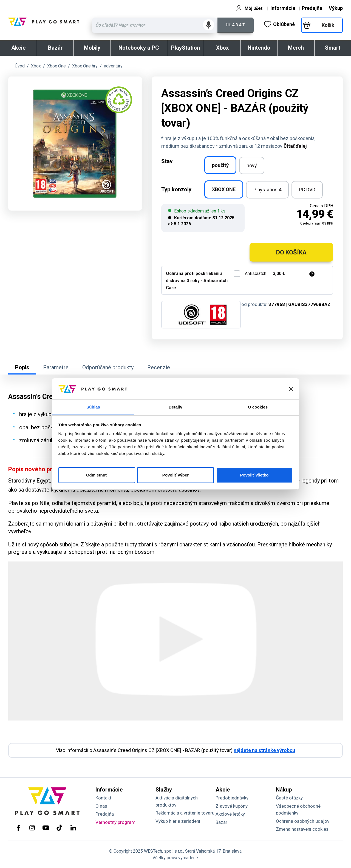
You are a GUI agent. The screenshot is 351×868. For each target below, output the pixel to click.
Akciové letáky (230, 814)
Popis (22, 367)
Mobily (92, 48)
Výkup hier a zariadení (178, 821)
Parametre (56, 367)
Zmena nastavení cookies (302, 829)
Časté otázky (289, 798)
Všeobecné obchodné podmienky (298, 810)
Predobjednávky (232, 798)
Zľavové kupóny (232, 806)
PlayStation (186, 48)
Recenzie (159, 367)
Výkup (336, 8)
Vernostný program (115, 822)
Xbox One (56, 66)
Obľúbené (279, 24)
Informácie (283, 8)
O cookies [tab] (258, 407)
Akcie (18, 48)
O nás (101, 806)
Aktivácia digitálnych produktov (177, 801)
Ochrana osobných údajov (303, 821)
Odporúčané (108, 367)
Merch (296, 48)
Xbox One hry (85, 66)
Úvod (20, 66)
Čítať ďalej (295, 146)
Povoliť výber (175, 475)
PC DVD (307, 190)
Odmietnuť (97, 475)
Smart (333, 48)
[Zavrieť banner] (291, 389)
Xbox (222, 48)
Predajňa (312, 8)
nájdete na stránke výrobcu (264, 750)
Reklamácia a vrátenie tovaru (185, 813)
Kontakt (103, 798)
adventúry (113, 66)
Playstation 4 (267, 190)
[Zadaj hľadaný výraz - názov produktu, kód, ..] (155, 25)
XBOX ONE (224, 189)
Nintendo (259, 48)
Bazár (55, 48)
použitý (220, 165)
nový (252, 165)
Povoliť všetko (254, 475)
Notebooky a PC (139, 48)
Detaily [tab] (175, 407)
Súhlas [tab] (93, 407)
